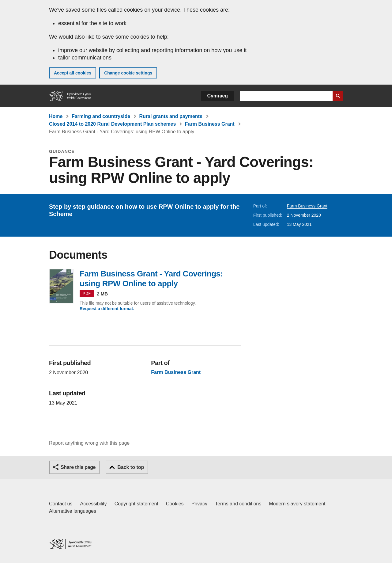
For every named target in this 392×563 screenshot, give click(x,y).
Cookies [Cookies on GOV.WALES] (175, 504)
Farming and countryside (101, 116)
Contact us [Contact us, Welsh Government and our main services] (61, 504)
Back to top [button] (131, 467)
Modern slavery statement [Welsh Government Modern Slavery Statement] (297, 504)
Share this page (78, 467)
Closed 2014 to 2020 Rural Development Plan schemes (112, 124)
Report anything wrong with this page (89, 443)
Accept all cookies (73, 73)
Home (56, 116)
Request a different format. (107, 309)
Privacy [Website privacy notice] (199, 504)
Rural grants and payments (171, 116)
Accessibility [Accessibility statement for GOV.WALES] (93, 504)
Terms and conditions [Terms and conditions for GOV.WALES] (238, 504)
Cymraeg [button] (218, 96)
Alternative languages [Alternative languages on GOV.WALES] (73, 511)
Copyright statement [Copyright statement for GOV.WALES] (136, 504)
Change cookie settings (128, 73)
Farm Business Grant (210, 124)
